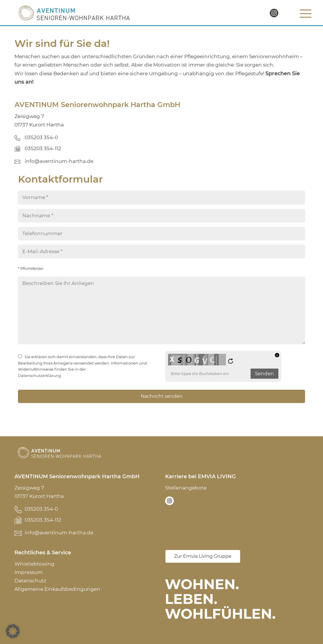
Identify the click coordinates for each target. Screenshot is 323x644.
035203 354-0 (41, 137)
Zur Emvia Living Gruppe (203, 556)
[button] (13, 631)
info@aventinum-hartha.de (59, 161)
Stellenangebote (186, 488)
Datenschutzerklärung (40, 376)
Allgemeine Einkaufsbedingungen (57, 589)
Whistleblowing (34, 564)
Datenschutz (30, 581)
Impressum (29, 572)
